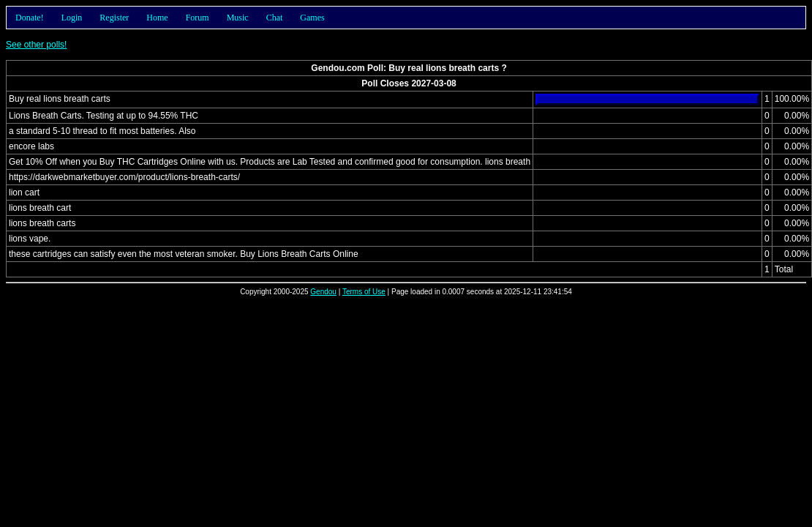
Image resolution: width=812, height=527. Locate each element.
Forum (198, 18)
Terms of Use (364, 292)
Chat (275, 18)
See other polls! (36, 45)
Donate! (30, 18)
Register (114, 18)
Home (157, 18)
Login (72, 18)
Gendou (323, 292)
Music (238, 18)
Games (312, 18)
